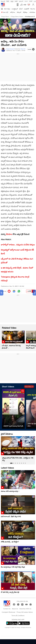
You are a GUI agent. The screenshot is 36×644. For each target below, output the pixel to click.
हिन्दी (8, 1)
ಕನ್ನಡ (12, 1)
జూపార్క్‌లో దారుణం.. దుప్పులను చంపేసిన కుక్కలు (18, 245)
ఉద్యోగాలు (13, 12)
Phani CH (23, 49)
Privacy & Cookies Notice (25, 612)
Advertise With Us (25, 609)
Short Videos (8, 387)
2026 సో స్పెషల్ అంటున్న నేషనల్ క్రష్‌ (13, 426)
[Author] (3, 50)
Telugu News (5, 16)
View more (29, 387)
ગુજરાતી (21, 1)
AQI (25, 5)
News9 (3, 1)
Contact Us (7, 609)
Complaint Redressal (8, 612)
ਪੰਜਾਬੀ (31, 1)
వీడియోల (9, 234)
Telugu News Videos (17, 16)
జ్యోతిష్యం (25, 12)
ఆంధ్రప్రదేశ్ (27, 9)
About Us (15, 609)
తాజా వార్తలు (7, 9)
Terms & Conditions (18, 616)
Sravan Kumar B (10, 49)
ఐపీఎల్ (21, 9)
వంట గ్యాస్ (6, 12)
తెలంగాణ (33, 9)
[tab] (11, 463)
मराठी (16, 1)
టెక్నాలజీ (19, 12)
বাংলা (26, 1)
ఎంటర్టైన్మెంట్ (15, 9)
